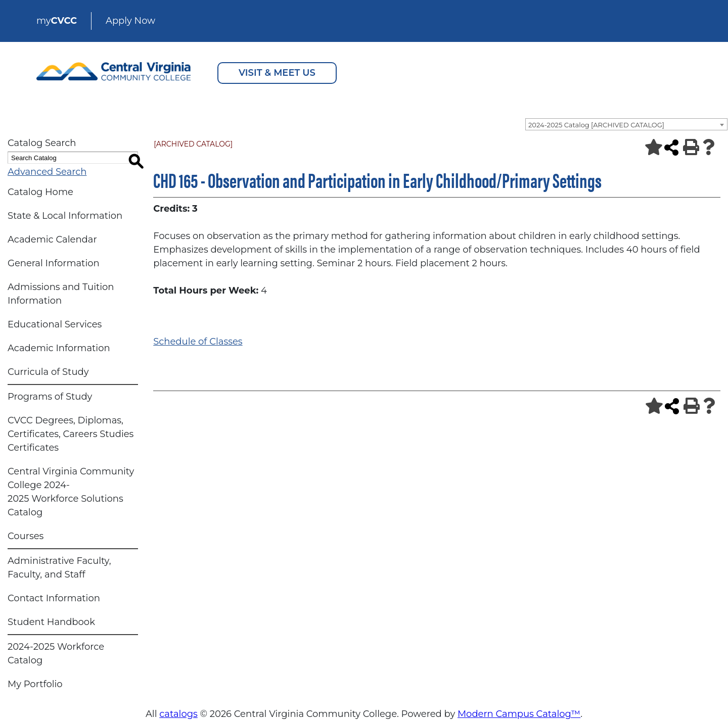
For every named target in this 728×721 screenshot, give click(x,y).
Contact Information (54, 598)
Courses (26, 536)
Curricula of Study (48, 372)
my (57, 21)
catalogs (178, 714)
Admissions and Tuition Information (61, 294)
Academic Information (59, 348)
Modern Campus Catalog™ (519, 714)
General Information (54, 263)
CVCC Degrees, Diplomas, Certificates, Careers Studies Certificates (71, 434)
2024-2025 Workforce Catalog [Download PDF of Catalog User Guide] (56, 654)
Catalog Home (40, 192)
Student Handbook (51, 622)
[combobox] (626, 124)
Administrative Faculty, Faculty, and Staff (59, 568)
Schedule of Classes (198, 342)
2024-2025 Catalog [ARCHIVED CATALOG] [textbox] (596, 125)
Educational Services (55, 324)
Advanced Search (47, 172)
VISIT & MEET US (277, 73)
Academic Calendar (52, 239)
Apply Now (130, 21)
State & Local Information (65, 216)
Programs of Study (50, 397)
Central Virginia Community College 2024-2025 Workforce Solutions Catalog (71, 492)
